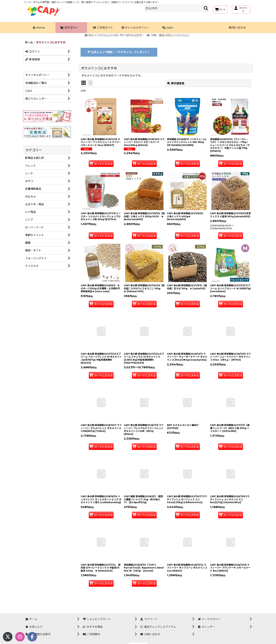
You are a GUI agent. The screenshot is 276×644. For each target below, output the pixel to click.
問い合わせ (237, 28)
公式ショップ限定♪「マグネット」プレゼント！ (119, 52)
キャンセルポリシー (135, 28)
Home (39, 28)
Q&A (168, 28)
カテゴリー (71, 28)
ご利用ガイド (103, 28)
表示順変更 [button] (176, 83)
